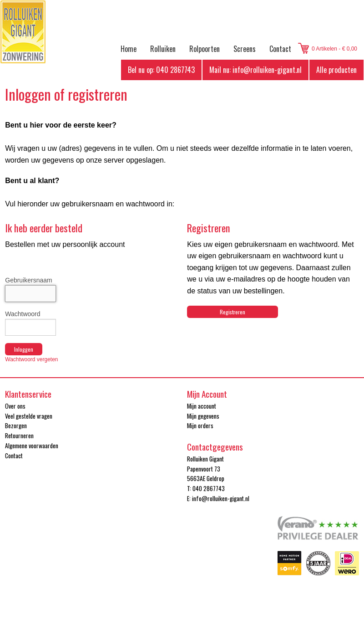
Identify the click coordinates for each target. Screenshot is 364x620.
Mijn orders (200, 425)
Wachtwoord (23, 314)
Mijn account (202, 406)
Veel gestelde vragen (29, 416)
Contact (280, 49)
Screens (245, 49)
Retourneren (19, 436)
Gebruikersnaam (29, 280)
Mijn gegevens (203, 416)
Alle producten (336, 70)
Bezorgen (16, 425)
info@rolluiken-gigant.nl (221, 498)
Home (129, 49)
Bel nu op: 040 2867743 (161, 70)
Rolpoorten (205, 49)
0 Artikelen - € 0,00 (334, 49)
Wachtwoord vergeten (31, 359)
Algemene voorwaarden (32, 446)
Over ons (15, 406)
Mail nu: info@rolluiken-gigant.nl (255, 70)
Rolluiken (163, 49)
